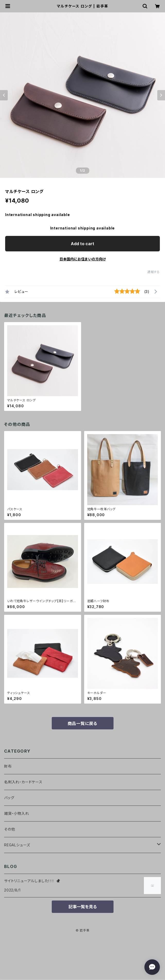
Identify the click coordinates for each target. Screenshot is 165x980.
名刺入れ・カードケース (23, 782)
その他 (10, 829)
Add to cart (82, 244)
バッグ (9, 798)
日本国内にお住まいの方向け (83, 259)
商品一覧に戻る (83, 723)
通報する (154, 272)
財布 (8, 766)
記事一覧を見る (83, 907)
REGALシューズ (17, 845)
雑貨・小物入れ (17, 813)
